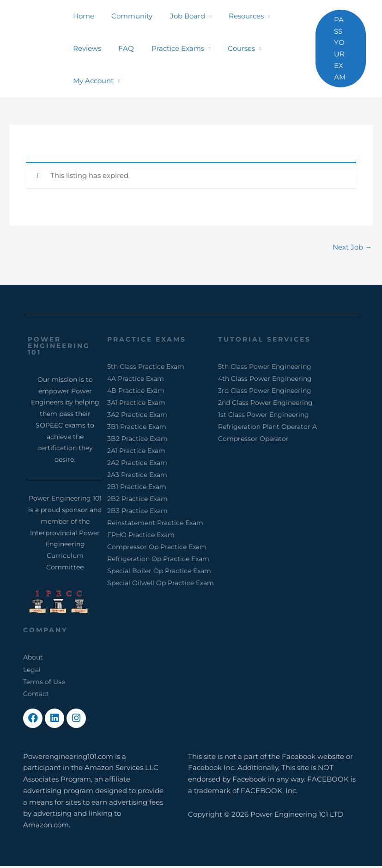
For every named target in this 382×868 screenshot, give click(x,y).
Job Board (179, 16)
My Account (91, 81)
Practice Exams (169, 48)
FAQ (121, 48)
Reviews (85, 48)
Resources (234, 16)
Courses (229, 48)
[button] (339, 49)
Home (82, 16)
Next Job (352, 248)
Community (127, 16)
